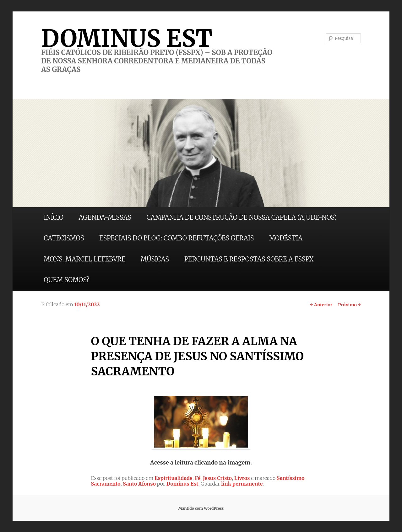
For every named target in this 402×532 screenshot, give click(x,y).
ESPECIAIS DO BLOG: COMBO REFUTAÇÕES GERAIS (177, 238)
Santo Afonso (139, 484)
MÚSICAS (155, 259)
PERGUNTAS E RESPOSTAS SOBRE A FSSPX (249, 259)
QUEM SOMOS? (66, 280)
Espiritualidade (174, 478)
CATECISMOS (64, 238)
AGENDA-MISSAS (105, 217)
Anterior (321, 305)
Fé (198, 478)
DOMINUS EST (127, 38)
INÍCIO (54, 217)
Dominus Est (182, 484)
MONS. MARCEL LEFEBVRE (84, 259)
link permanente (242, 484)
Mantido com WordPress (201, 508)
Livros (242, 478)
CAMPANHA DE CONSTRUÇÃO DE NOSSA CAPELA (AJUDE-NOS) (242, 217)
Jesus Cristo (217, 478)
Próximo (349, 305)
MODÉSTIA (286, 238)
